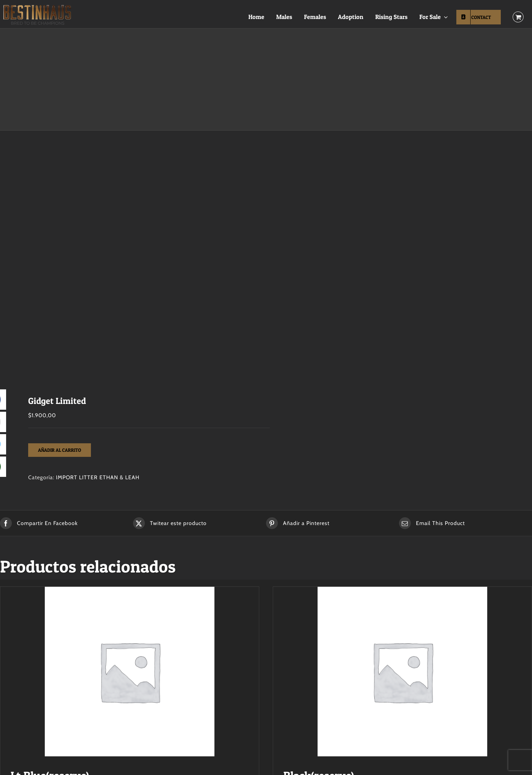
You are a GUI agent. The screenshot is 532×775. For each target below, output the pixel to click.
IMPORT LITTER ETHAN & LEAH (98, 477)
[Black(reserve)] (402, 672)
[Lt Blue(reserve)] (130, 672)
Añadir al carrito (60, 450)
